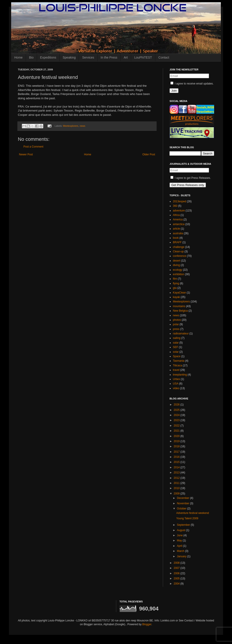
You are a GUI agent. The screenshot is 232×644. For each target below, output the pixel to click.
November (183, 503)
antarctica (179, 224)
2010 (177, 488)
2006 (177, 573)
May (180, 541)
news (82, 126)
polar (176, 324)
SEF (175, 347)
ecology (177, 270)
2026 (177, 405)
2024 (177, 415)
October (182, 509)
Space (177, 356)
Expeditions (48, 57)
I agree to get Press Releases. (191, 178)
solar (176, 352)
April (180, 546)
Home (18, 57)
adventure (179, 211)
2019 (177, 441)
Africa (176, 215)
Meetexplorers (71, 126)
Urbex (176, 379)
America (178, 220)
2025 (177, 410)
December (183, 498)
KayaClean (179, 293)
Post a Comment (33, 147)
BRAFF (177, 242)
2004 (177, 584)
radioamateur (181, 334)
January (182, 556)
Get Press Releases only (188, 185)
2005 (177, 579)
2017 (177, 452)
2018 (177, 446)
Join (174, 91)
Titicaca (177, 365)
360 (175, 206)
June (180, 535)
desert (177, 261)
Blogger (147, 624)
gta (175, 288)
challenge (179, 247)
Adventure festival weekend (193, 513)
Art (126, 57)
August (181, 530)
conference (179, 256)
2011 (177, 483)
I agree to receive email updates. (192, 84)
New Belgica (180, 311)
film (175, 279)
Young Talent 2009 (187, 518)
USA (176, 384)
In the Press (109, 57)
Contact (164, 57)
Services (88, 57)
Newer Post (26, 154)
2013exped (179, 201)
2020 (177, 436)
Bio (31, 57)
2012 (177, 478)
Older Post (149, 154)
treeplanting (180, 375)
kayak (176, 297)
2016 (177, 457)
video (176, 388)
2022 (177, 426)
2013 (177, 473)
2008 (177, 563)
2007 (177, 568)
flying (176, 283)
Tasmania (179, 361)
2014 (177, 467)
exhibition (179, 274)
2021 (177, 431)
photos (177, 320)
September (184, 525)
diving (176, 265)
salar (176, 343)
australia (178, 233)
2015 (177, 462)
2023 (177, 420)
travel (176, 370)
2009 (177, 494)
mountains (179, 306)
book (176, 238)
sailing (177, 338)
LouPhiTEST (143, 57)
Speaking (69, 57)
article (176, 229)
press (176, 329)
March (181, 551)
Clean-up (178, 251)
